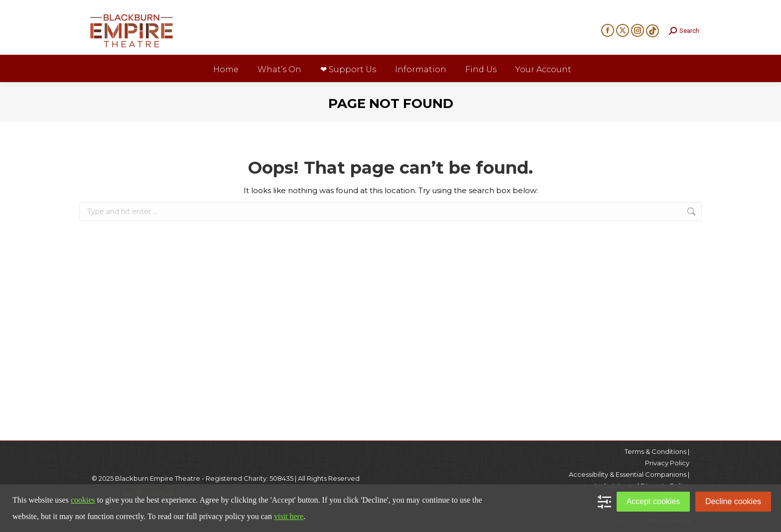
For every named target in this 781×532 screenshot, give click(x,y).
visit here (289, 516)
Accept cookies (653, 501)
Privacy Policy (667, 463)
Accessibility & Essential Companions (628, 474)
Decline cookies (733, 501)
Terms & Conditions (655, 451)
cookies (83, 500)
